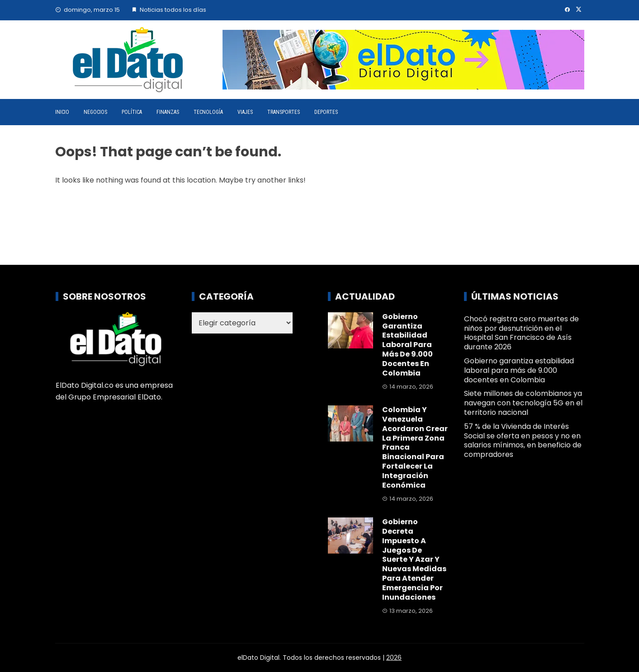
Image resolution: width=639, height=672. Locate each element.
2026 (394, 658)
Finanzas (168, 112)
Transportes (284, 112)
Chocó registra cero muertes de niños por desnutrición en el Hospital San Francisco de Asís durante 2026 (521, 333)
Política (132, 112)
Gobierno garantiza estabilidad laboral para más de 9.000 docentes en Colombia (407, 345)
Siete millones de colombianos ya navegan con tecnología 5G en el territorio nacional (523, 403)
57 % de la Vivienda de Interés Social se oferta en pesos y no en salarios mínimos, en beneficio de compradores (523, 440)
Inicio (62, 112)
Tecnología (208, 112)
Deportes (326, 112)
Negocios (95, 112)
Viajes (245, 112)
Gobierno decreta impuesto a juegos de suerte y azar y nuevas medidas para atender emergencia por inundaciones (414, 559)
